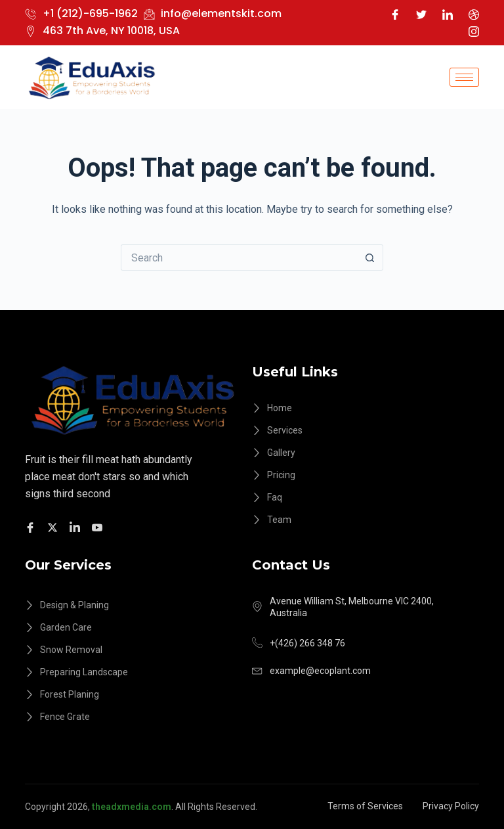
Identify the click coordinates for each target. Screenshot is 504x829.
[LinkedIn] (448, 14)
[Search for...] (239, 258)
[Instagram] (474, 31)
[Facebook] (395, 14)
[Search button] (370, 258)
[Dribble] (474, 14)
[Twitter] (421, 14)
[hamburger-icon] (464, 77)
